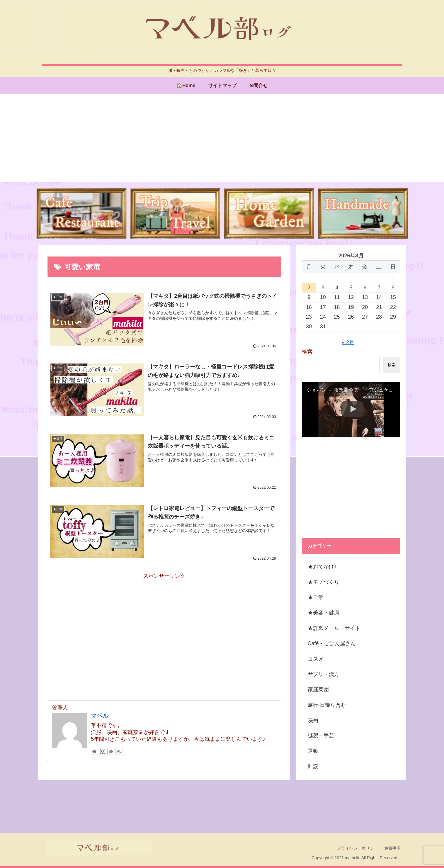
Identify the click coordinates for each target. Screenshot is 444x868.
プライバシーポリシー (358, 848)
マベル (100, 716)
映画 (313, 720)
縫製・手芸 (321, 735)
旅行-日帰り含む (327, 705)
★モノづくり (324, 582)
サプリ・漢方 (324, 674)
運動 (313, 751)
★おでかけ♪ (322, 567)
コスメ (316, 659)
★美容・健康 (324, 613)
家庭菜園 (318, 689)
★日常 (316, 597)
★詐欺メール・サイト (334, 628)
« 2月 (348, 342)
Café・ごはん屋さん (332, 643)
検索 (307, 352)
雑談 (313, 766)
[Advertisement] (222, 141)
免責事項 (392, 848)
